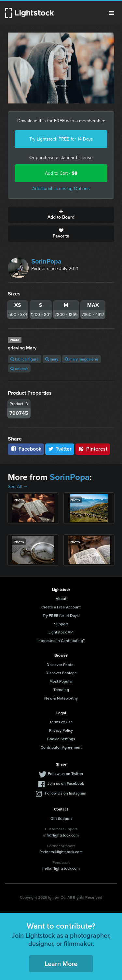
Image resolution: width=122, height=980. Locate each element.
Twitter (60, 449)
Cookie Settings (61, 739)
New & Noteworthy (61, 698)
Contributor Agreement (61, 747)
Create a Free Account (61, 607)
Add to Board (61, 215)
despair (19, 368)
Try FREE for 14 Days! (61, 615)
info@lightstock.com (61, 835)
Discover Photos (61, 665)
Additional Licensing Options (61, 189)
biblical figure (25, 359)
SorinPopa (46, 261)
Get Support (61, 818)
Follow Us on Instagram (66, 793)
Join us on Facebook (66, 783)
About (61, 599)
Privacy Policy (61, 730)
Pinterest (93, 449)
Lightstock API (61, 632)
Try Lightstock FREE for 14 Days (61, 139)
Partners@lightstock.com (61, 852)
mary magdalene (81, 359)
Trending (61, 690)
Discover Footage (61, 673)
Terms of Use (61, 722)
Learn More (61, 964)
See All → (18, 487)
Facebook (26, 449)
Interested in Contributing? (61, 640)
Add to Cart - (61, 173)
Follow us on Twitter (66, 774)
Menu (112, 13)
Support (61, 624)
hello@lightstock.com (61, 868)
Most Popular (61, 681)
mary (52, 359)
